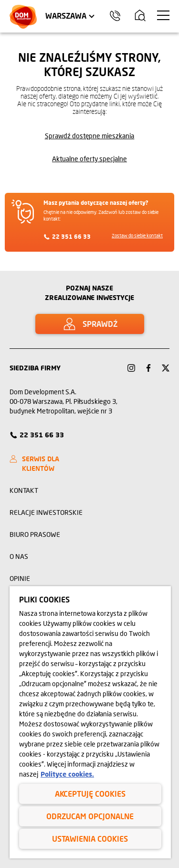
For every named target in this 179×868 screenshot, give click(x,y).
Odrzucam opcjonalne (90, 816)
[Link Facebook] (148, 368)
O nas (19, 556)
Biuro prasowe (35, 534)
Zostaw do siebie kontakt (137, 235)
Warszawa (66, 16)
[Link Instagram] (131, 368)
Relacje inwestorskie (46, 512)
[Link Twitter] (166, 368)
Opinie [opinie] (20, 578)
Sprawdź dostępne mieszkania (90, 136)
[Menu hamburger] (163, 15)
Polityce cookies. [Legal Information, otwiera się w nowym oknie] (67, 774)
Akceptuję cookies (90, 794)
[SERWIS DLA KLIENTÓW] (47, 464)
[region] (90, 722)
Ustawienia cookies (90, 839)
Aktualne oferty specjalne (89, 159)
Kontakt (24, 490)
